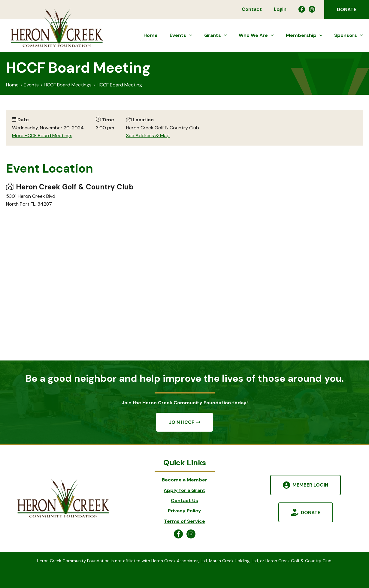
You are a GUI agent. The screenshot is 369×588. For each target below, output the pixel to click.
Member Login (310, 485)
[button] (347, 9)
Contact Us (184, 501)
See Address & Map (148, 136)
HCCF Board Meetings (68, 85)
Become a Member (184, 480)
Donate (311, 512)
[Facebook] (302, 9)
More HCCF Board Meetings (42, 136)
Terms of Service (184, 521)
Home (12, 85)
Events (31, 85)
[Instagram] (312, 9)
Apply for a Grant (184, 490)
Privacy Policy (184, 511)
